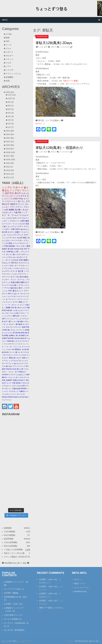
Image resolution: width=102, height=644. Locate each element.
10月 (11, 98)
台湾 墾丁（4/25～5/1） (14, 604)
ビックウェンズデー (15, 226)
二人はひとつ (21, 375)
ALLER (20, 238)
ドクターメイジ (11, 201)
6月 (11, 109)
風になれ (9, 366)
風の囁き (21, 322)
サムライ (5, 358)
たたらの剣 (14, 313)
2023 (10, 134)
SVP (25, 249)
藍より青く (15, 252)
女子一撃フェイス (10, 322)
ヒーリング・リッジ (10, 224)
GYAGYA (5, 375)
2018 (10, 152)
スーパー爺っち (15, 352)
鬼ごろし (22, 201)
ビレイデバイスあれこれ (14, 589)
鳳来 (46, 47)
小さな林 (13, 285)
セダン (23, 246)
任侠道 (27, 330)
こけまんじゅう (18, 310)
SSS (13, 308)
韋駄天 (53, 47)
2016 (10, 160)
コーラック (20, 330)
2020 (10, 145)
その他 (9, 34)
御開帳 (11, 210)
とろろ (17, 341)
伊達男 (4, 338)
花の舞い (18, 210)
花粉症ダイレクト (17, 204)
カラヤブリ (23, 263)
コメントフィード (81, 587)
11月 (12, 95)
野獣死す (18, 349)
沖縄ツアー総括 (46, 608)
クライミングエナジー (22, 355)
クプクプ (12, 375)
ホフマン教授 (17, 302)
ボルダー (10, 56)
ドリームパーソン (13, 319)
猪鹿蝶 (8, 308)
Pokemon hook (11, 369)
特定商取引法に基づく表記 (16, 563)
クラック (10, 59)
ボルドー (12, 324)
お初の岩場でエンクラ (13, 615)
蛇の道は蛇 (8, 310)
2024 (10, 131)
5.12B (41, 47)
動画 (8, 38)
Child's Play (18, 199)
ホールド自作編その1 (13, 619)
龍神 (24, 327)
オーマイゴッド (8, 363)
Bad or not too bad (21, 397)
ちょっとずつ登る (9, 641)
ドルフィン (21, 344)
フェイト (9, 302)
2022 (10, 138)
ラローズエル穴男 (18, 386)
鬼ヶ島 (17, 308)
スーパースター (17, 240)
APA (9, 294)
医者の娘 (10, 341)
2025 (10, 92)
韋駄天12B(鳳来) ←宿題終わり (59, 148)
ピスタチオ (21, 196)
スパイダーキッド (10, 344)
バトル (10, 377)
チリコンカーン (9, 196)
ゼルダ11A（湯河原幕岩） (15, 630)
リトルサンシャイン (9, 394)
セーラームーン (11, 299)
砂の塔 (5, 232)
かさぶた (25, 193)
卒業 (13, 229)
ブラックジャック (19, 366)
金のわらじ (25, 229)
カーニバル (21, 394)
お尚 (6, 210)
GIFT (4, 319)
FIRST (18, 229)
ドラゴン (24, 316)
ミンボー (16, 377)
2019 (10, 149)
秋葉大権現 (15, 282)
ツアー (9, 66)
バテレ (18, 246)
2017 (10, 156)
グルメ (9, 48)
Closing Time (18, 249)
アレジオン (9, 268)
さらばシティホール (18, 294)
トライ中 (10, 70)
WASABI (10, 338)
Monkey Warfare (8, 397)
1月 (11, 127)
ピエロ (9, 218)
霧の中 (4, 377)
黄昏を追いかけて (15, 358)
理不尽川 (15, 263)
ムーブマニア (24, 319)
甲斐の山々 (22, 372)
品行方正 (9, 193)
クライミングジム (13, 74)
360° (8, 41)
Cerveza (17, 338)
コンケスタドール (14, 296)
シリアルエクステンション (18, 361)
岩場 (8, 81)
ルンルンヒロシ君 (8, 333)
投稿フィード (80, 583)
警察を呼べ (17, 316)
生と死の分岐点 (22, 277)
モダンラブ (17, 218)
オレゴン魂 (10, 254)
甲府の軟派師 (9, 246)
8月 (11, 106)
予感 (14, 383)
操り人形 (20, 369)
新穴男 (21, 271)
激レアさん (12, 330)
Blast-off (23, 338)
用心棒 (18, 333)
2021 (10, 142)
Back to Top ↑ (94, 641)
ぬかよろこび (18, 363)
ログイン (78, 579)
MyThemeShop (81, 641)
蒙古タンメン (18, 291)
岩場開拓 (10, 77)
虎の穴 (18, 193)
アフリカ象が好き (11, 288)
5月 (11, 113)
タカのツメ (21, 257)
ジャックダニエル (9, 257)
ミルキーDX (10, 349)
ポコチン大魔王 (14, 232)
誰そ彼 (10, 249)
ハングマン (8, 316)
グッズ (9, 45)
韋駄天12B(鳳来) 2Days (54, 43)
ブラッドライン (16, 207)
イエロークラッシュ (21, 268)
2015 (10, 163)
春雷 (24, 358)
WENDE (24, 389)
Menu (5, 20)
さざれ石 (15, 260)
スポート (10, 52)
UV (28, 336)
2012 (10, 174)
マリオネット (14, 391)
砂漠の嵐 (24, 333)
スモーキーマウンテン (14, 327)
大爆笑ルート (24, 391)
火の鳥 (24, 349)
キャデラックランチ (10, 271)
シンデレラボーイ (13, 187)
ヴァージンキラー (9, 277)
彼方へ (21, 288)
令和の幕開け (24, 260)
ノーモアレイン (14, 221)
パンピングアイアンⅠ (20, 274)
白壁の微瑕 (25, 221)
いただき (22, 224)
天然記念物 (16, 389)
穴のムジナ (6, 263)
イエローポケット (22, 254)
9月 (11, 102)
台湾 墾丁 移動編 (11, 593)
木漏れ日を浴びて (19, 380)
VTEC (10, 291)
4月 (11, 116)
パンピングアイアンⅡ (15, 235)
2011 (10, 177)
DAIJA (6, 352)
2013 (10, 170)
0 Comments (65, 47)
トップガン (16, 190)
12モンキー (14, 266)
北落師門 (9, 380)
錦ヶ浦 (18, 336)
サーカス (13, 238)
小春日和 (17, 213)
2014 (9, 167)
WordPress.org (80, 591)
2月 (11, 124)
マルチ (9, 63)
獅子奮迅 (19, 324)
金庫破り (12, 336)
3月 (11, 120)
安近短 (18, 383)
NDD (28, 375)
